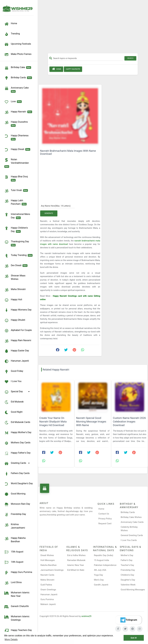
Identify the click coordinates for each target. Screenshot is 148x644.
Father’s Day (127, 560)
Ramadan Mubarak (76, 560)
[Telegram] (128, 620)
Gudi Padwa (46, 585)
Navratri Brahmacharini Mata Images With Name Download (68, 152)
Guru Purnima (47, 599)
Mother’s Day (127, 555)
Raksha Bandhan (49, 565)
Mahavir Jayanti (48, 604)
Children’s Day (127, 575)
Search (130, 58)
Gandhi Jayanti (101, 585)
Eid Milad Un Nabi (76, 570)
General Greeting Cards (132, 535)
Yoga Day (98, 575)
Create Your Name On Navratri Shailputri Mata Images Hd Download (53, 422)
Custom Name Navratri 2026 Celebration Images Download (129, 422)
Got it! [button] (134, 638)
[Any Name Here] (58, 206)
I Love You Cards (129, 540)
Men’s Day (99, 580)
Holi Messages (48, 560)
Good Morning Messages (133, 590)
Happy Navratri (73, 69)
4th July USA (100, 570)
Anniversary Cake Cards (132, 522)
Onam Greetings (48, 590)
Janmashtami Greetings (52, 570)
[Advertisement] (93, 28)
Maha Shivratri (47, 580)
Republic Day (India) (104, 555)
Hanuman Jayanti (49, 594)
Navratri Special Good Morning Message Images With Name (91, 422)
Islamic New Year (76, 565)
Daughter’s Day (128, 580)
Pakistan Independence (105, 565)
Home (56, 69)
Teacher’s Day (127, 565)
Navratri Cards (47, 575)
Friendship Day (128, 570)
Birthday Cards (128, 512)
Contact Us (104, 514)
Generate (49, 213)
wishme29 (86, 616)
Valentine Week (128, 585)
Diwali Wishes (47, 555)
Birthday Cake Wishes (131, 517)
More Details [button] (11, 639)
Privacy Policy (105, 519)
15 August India (101, 560)
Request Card (105, 524)
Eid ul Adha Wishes (76, 555)
